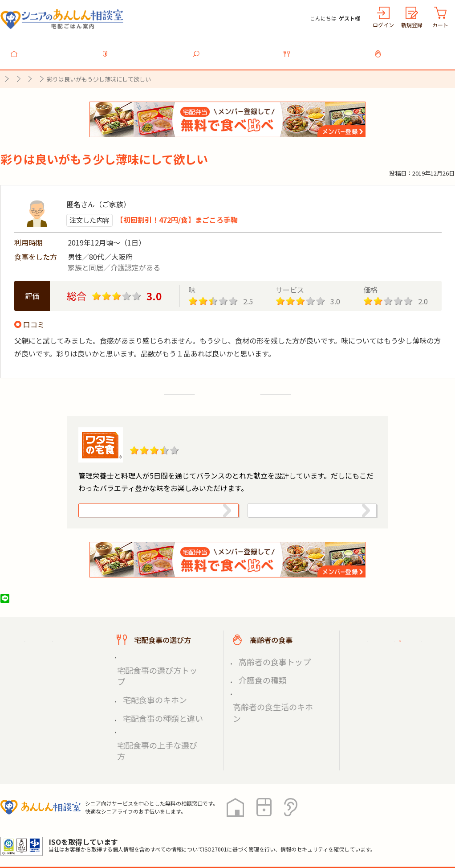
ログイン (383, 25)
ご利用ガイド (387, 654)
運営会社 (144, 828)
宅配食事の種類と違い (152, 693)
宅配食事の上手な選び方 (155, 704)
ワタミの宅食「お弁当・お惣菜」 (206, 430)
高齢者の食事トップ (264, 672)
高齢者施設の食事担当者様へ (405, 703)
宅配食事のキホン (146, 683)
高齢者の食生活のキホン (271, 693)
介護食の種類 (255, 683)
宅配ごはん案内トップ (57, 654)
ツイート (39, 612)
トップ (51, 49)
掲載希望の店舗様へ (398, 676)
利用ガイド (142, 49)
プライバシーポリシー (36, 828)
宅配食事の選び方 (324, 49)
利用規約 (101, 828)
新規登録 (412, 25)
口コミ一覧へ (227, 387)
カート (440, 25)
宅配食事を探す (233, 49)
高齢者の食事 (414, 49)
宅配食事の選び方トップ (155, 672)
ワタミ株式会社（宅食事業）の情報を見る (302, 515)
